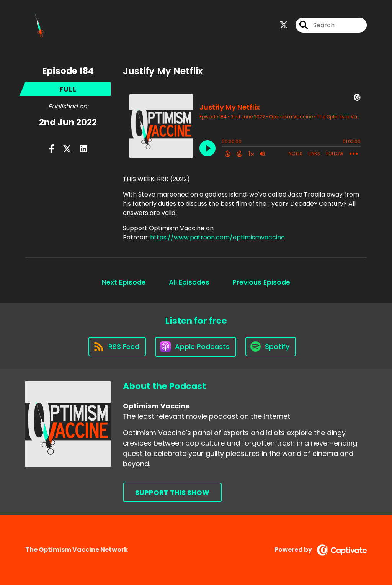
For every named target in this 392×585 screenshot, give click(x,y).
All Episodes (189, 282)
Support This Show (172, 492)
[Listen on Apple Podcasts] (196, 347)
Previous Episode (261, 282)
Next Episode (124, 282)
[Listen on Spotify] (271, 347)
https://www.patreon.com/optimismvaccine (217, 237)
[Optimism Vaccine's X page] (284, 25)
